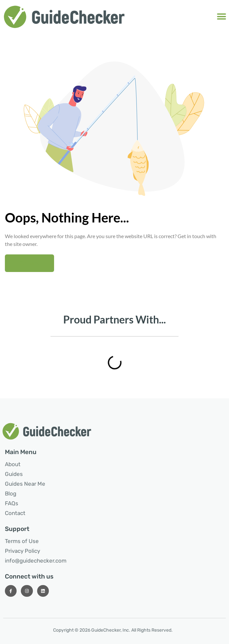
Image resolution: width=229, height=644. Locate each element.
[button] (222, 16)
